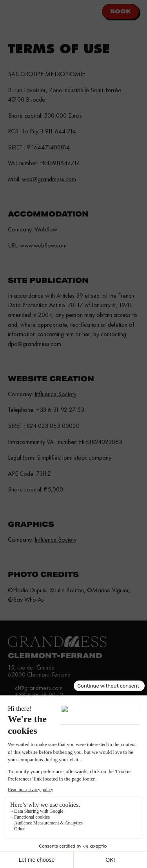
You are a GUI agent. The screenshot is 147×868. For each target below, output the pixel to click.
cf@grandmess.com (39, 688)
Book (121, 11)
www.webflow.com (43, 245)
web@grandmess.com (49, 179)
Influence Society (55, 394)
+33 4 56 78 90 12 (39, 695)
